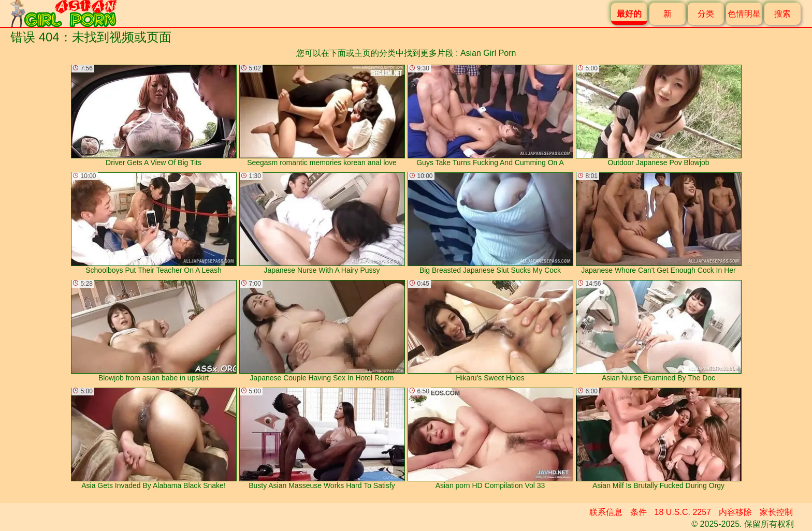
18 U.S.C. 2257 (683, 512)
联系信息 (606, 512)
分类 (706, 14)
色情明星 (744, 14)
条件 (639, 512)
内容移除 (735, 512)
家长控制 (776, 512)
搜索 (782, 14)
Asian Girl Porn (488, 53)
